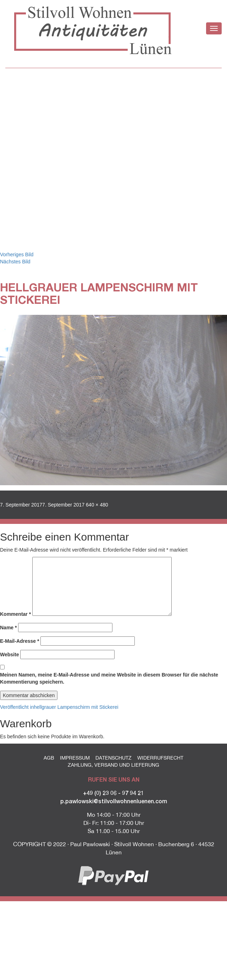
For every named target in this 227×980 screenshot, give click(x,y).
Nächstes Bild (15, 262)
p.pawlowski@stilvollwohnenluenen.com (114, 801)
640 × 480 (97, 505)
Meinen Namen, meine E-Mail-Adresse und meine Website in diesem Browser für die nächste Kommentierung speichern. (109, 678)
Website (9, 655)
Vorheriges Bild (17, 254)
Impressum (75, 758)
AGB (49, 758)
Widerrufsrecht (160, 758)
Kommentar (15, 614)
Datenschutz (113, 758)
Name (8, 628)
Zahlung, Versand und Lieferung (113, 765)
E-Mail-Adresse (20, 641)
